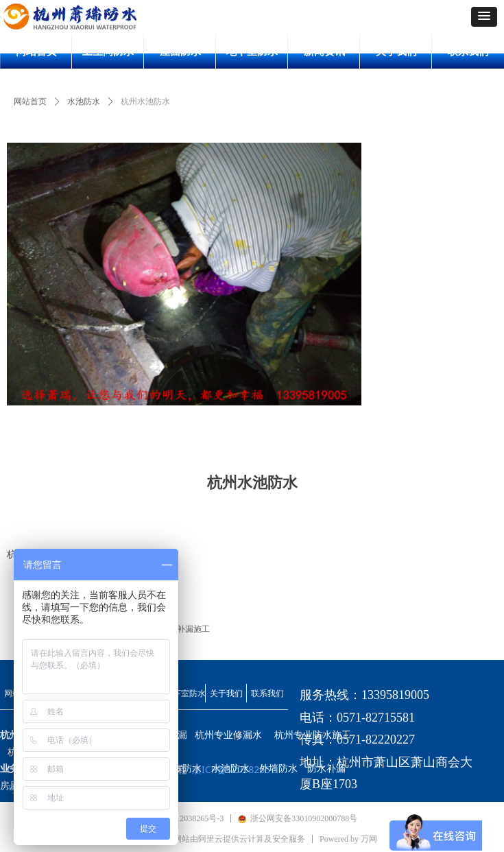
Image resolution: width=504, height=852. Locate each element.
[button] (484, 17)
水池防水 (84, 102)
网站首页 (30, 102)
